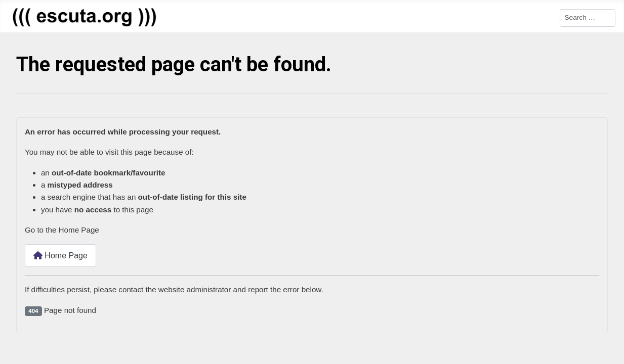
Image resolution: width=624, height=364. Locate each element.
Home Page (60, 256)
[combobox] (588, 18)
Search (548, 17)
